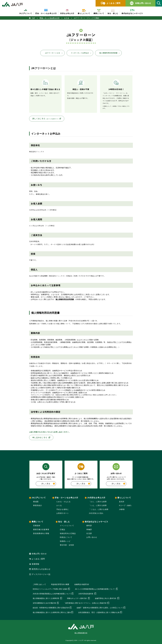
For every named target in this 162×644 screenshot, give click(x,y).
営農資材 (37, 526)
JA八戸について (39, 498)
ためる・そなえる (63, 502)
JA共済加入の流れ (96, 513)
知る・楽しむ (64, 522)
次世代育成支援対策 (86, 594)
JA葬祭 (122, 509)
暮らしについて (124, 498)
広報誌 (63, 530)
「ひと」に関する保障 (98, 502)
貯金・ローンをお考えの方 (67, 498)
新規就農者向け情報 (41, 533)
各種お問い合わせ (39, 554)
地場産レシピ (65, 541)
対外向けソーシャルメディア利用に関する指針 (50, 589)
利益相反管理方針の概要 (60, 584)
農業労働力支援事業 (41, 530)
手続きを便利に (63, 509)
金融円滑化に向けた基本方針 (106, 598)
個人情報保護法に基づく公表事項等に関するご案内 (52, 612)
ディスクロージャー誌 (41, 574)
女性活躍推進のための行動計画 (45, 603)
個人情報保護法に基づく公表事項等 (46, 598)
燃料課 (89, 526)
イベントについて (67, 526)
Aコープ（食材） (126, 505)
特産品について (66, 537)
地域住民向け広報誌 (68, 533)
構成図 (36, 502)
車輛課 (89, 530)
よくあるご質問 (38, 559)
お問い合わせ (92, 537)
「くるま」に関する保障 (99, 509)
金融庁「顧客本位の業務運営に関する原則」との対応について (100, 608)
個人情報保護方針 (81, 633)
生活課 (89, 533)
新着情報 (35, 564)
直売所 (122, 502)
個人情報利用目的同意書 (108, 53)
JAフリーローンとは (52, 53)
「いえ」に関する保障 (98, 505)
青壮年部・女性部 (67, 545)
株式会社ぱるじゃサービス (97, 522)
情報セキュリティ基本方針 (77, 598)
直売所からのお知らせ (41, 569)
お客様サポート (63, 513)
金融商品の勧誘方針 (82, 584)
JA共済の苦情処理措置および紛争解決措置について (52, 594)
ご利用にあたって (39, 584)
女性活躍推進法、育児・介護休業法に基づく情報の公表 (99, 612)
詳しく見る (48, 484)
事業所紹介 (38, 505)
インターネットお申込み (80, 53)
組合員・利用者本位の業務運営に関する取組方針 (51, 608)
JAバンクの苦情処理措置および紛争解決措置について (95, 589)
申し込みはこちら (41, 437)
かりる (59, 505)
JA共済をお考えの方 (96, 498)
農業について (37, 522)
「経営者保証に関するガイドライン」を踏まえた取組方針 (85, 603)
